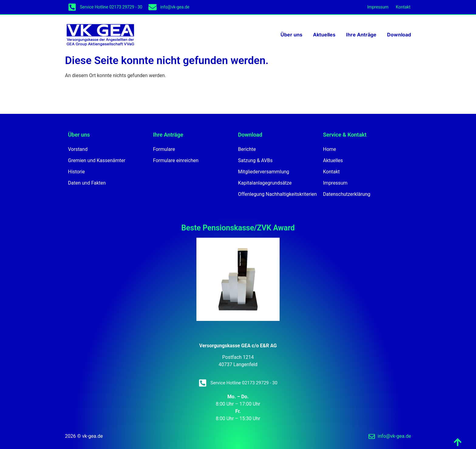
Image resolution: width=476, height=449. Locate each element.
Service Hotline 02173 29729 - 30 (111, 7)
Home (330, 149)
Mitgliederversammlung (264, 172)
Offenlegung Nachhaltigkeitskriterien (277, 194)
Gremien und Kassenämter (97, 160)
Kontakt (403, 7)
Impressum (378, 7)
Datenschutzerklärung (347, 194)
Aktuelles (324, 35)
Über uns (291, 35)
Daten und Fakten (87, 183)
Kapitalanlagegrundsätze (265, 183)
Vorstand (78, 149)
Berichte (247, 149)
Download (399, 35)
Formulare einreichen (176, 160)
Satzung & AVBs (255, 160)
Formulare (164, 149)
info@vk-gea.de (175, 7)
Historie (76, 172)
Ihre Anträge (361, 35)
